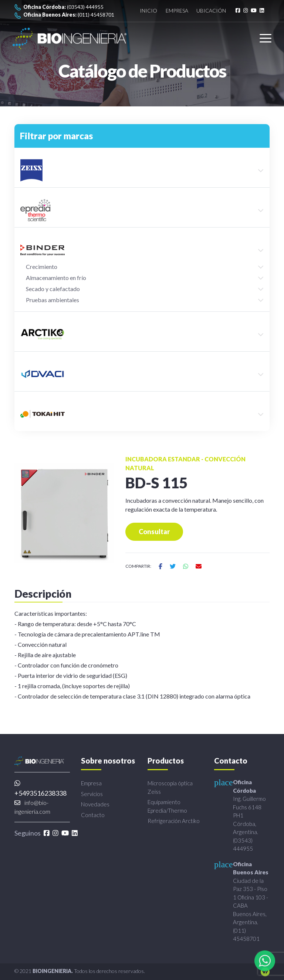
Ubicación (211, 11)
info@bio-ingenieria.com (32, 807)
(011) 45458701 (64, 15)
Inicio (148, 11)
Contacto (93, 815)
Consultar (154, 532)
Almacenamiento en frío (56, 278)
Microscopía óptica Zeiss (170, 787)
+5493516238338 (40, 788)
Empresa (177, 11)
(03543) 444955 (59, 7)
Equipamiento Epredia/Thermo (167, 806)
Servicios (92, 794)
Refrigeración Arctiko (174, 821)
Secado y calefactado (53, 289)
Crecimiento (42, 267)
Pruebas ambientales (53, 300)
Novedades (95, 804)
